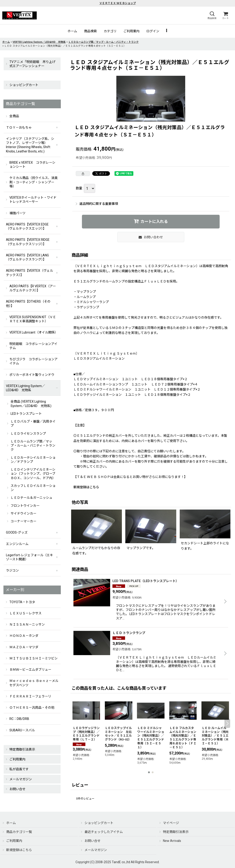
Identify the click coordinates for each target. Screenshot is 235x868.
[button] (212, 15)
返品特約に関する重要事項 (97, 204)
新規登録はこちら (86, 487)
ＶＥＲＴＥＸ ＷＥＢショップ (118, 3)
